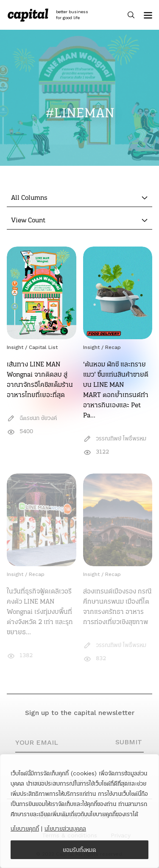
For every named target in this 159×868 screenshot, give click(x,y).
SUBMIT (129, 742)
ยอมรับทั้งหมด (79, 850)
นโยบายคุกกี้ (25, 828)
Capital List (43, 347)
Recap (113, 347)
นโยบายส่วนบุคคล (65, 828)
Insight (15, 347)
